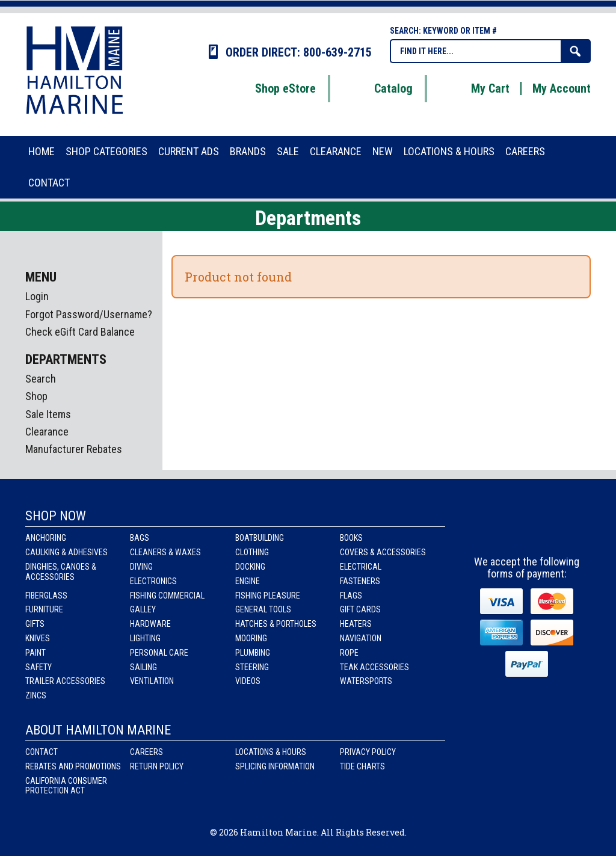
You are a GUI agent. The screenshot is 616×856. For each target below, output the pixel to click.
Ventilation (152, 681)
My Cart (475, 88)
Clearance (47, 432)
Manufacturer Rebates (74, 449)
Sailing (143, 667)
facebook (494, 528)
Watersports (366, 681)
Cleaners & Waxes (165, 552)
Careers (146, 752)
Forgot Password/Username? (89, 314)
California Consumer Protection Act (66, 786)
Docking (250, 567)
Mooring (251, 638)
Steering (252, 667)
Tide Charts (362, 766)
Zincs (36, 695)
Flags (351, 596)
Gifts (35, 624)
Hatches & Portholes (276, 624)
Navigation (361, 638)
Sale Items (48, 414)
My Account (562, 88)
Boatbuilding (260, 538)
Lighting (145, 638)
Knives (38, 638)
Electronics (153, 581)
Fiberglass (46, 596)
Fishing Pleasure (268, 596)
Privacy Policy (368, 752)
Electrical (361, 567)
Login (37, 296)
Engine (248, 581)
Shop (36, 396)
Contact (42, 752)
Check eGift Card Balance (80, 332)
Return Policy (157, 766)
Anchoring (46, 538)
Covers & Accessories (383, 552)
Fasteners (360, 581)
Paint (35, 653)
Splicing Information (275, 766)
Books (351, 538)
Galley (143, 609)
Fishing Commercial (167, 596)
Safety (38, 667)
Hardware (150, 624)
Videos (248, 681)
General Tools (263, 609)
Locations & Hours (271, 752)
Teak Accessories (374, 667)
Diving (141, 567)
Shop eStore (270, 88)
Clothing (252, 552)
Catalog (378, 88)
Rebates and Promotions (73, 766)
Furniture (44, 609)
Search (41, 379)
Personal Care (159, 653)
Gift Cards (360, 609)
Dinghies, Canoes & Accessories (61, 572)
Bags (140, 538)
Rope (349, 653)
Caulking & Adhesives (66, 552)
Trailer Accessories (65, 681)
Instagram (528, 528)
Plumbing (253, 653)
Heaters (356, 624)
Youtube (562, 528)
